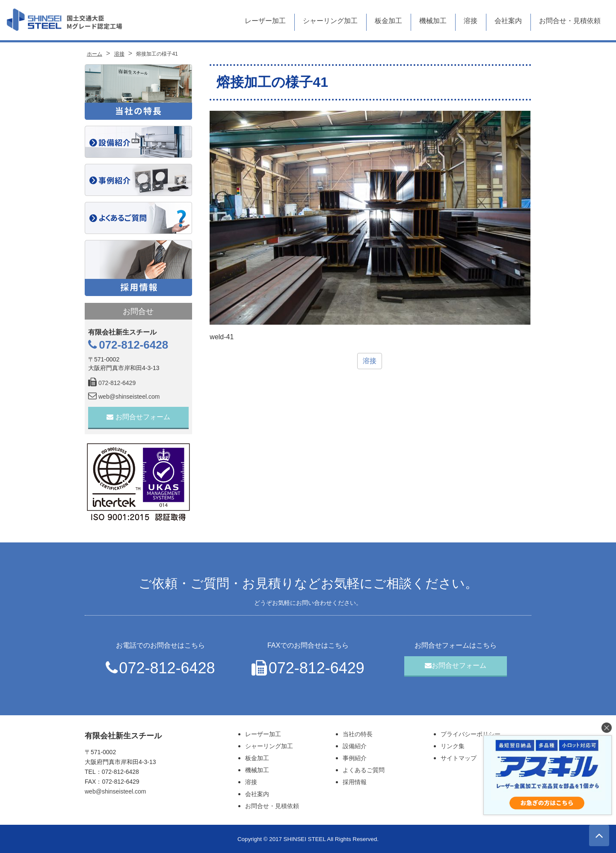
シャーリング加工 (330, 21)
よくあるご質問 (364, 770)
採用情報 (355, 782)
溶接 (471, 21)
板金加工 (388, 21)
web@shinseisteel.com (124, 397)
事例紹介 (355, 758)
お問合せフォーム (138, 417)
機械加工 (433, 21)
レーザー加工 (265, 21)
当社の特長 (358, 734)
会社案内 (508, 21)
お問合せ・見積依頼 (570, 21)
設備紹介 (355, 746)
